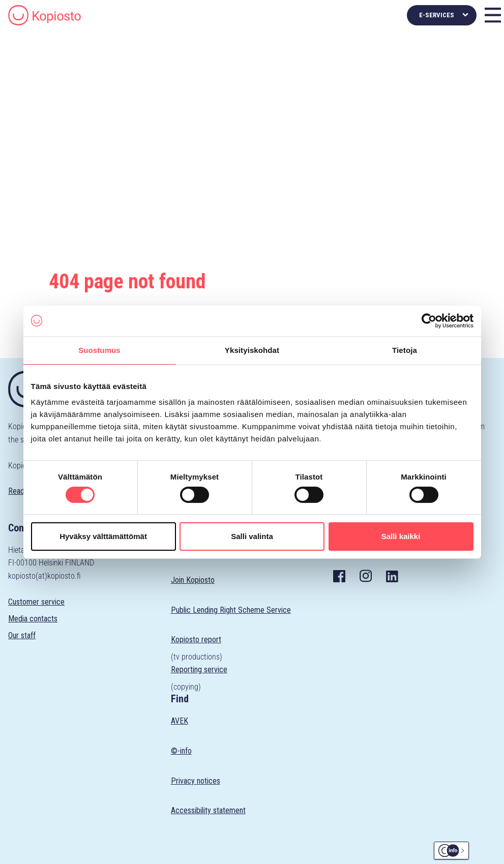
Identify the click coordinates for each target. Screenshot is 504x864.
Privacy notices (196, 781)
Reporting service (199, 669)
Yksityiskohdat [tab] (252, 350)
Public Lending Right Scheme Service (231, 610)
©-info (181, 751)
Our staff (22, 635)
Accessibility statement (208, 810)
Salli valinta (252, 536)
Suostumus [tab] (99, 350)
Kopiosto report (196, 639)
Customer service (36, 602)
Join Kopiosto (193, 580)
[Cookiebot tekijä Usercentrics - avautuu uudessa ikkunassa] (429, 320)
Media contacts (33, 619)
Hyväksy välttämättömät (103, 536)
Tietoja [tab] (405, 350)
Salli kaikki (401, 536)
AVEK (180, 721)
